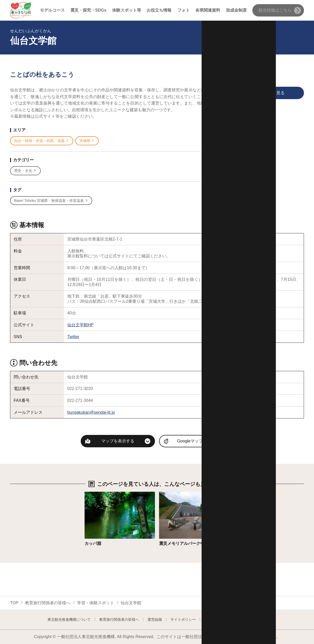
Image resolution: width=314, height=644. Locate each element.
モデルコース (52, 10)
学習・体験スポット (96, 603)
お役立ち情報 (159, 10)
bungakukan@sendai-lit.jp (91, 412)
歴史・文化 (25, 171)
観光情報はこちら (280, 10)
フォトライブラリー (220, 619)
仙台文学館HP (80, 325)
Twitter (73, 337)
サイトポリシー (183, 619)
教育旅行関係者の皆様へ (48, 603)
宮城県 (87, 141)
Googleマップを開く (196, 441)
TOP (14, 603)
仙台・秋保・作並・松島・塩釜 (42, 141)
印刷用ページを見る (256, 93)
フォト (184, 10)
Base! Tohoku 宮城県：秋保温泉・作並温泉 (51, 201)
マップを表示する (118, 441)
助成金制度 (236, 10)
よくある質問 (256, 619)
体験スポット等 (127, 10)
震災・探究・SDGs (88, 10)
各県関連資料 (208, 10)
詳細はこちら (97, 494)
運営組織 (155, 619)
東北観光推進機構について (69, 619)
